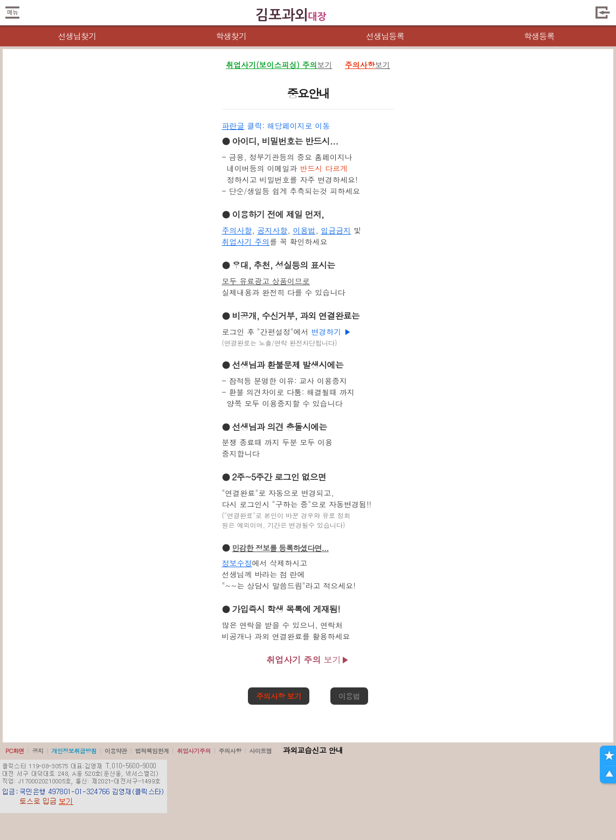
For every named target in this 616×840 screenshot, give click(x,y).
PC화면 (15, 751)
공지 (38, 751)
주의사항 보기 (279, 696)
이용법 (304, 230)
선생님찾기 (77, 36)
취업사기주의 (194, 751)
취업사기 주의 (246, 242)
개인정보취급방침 (74, 751)
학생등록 (539, 36)
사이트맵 (260, 751)
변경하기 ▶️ (331, 332)
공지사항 (272, 230)
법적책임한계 (152, 751)
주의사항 (237, 230)
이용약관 (116, 751)
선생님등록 (385, 36)
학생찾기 (231, 36)
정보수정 (237, 563)
